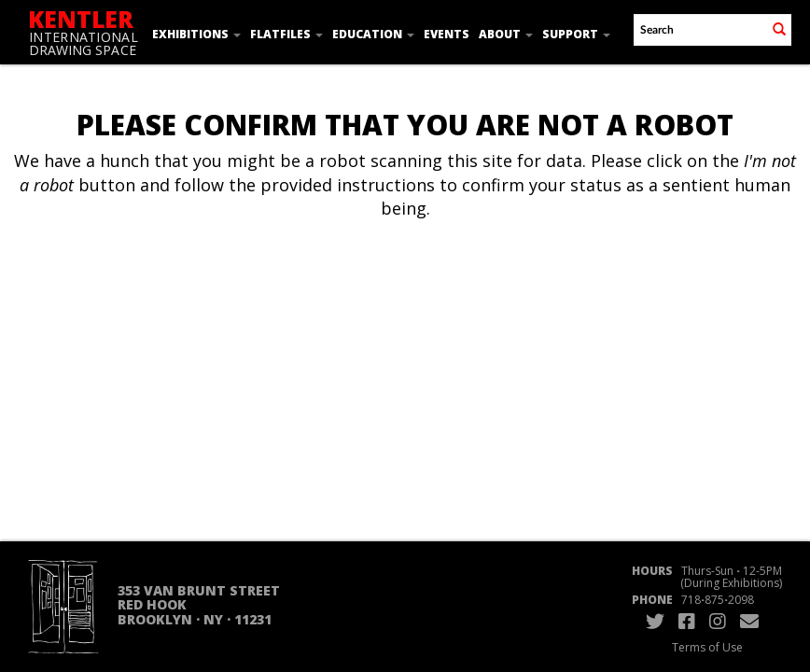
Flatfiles (286, 34)
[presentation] (430, 294)
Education (373, 34)
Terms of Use (707, 647)
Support (576, 34)
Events (447, 34)
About (506, 34)
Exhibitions (196, 34)
